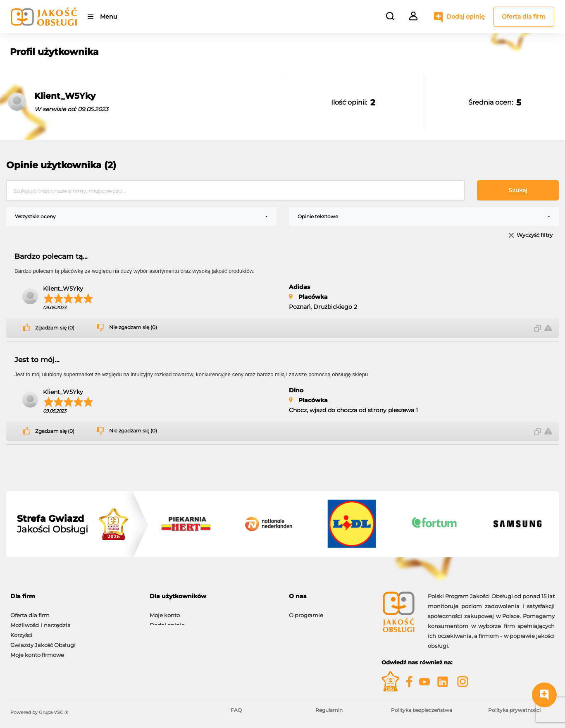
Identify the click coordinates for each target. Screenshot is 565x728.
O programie (306, 611)
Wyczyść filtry (535, 235)
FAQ (236, 710)
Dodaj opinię (466, 17)
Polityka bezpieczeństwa (422, 710)
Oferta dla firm (524, 17)
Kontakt (300, 621)
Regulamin (329, 710)
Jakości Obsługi (52, 524)
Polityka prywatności (514, 710)
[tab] (74, 596)
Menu (108, 17)
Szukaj (518, 190)
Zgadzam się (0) (55, 328)
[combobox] (141, 217)
